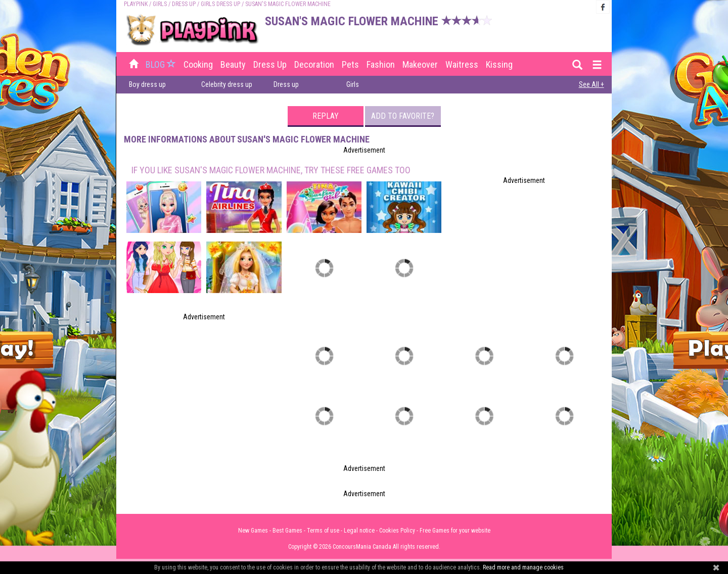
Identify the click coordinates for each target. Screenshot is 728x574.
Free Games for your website (455, 531)
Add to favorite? (403, 116)
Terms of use (323, 531)
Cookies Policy (397, 531)
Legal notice (359, 531)
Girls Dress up (220, 4)
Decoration (314, 64)
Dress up (184, 4)
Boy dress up (147, 84)
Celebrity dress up (227, 84)
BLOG (162, 64)
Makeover (420, 64)
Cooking (198, 64)
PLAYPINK (136, 4)
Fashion (381, 64)
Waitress (462, 64)
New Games (253, 531)
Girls (160, 4)
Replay (326, 116)
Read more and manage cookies (523, 567)
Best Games (287, 531)
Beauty (233, 64)
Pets (350, 64)
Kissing (499, 64)
